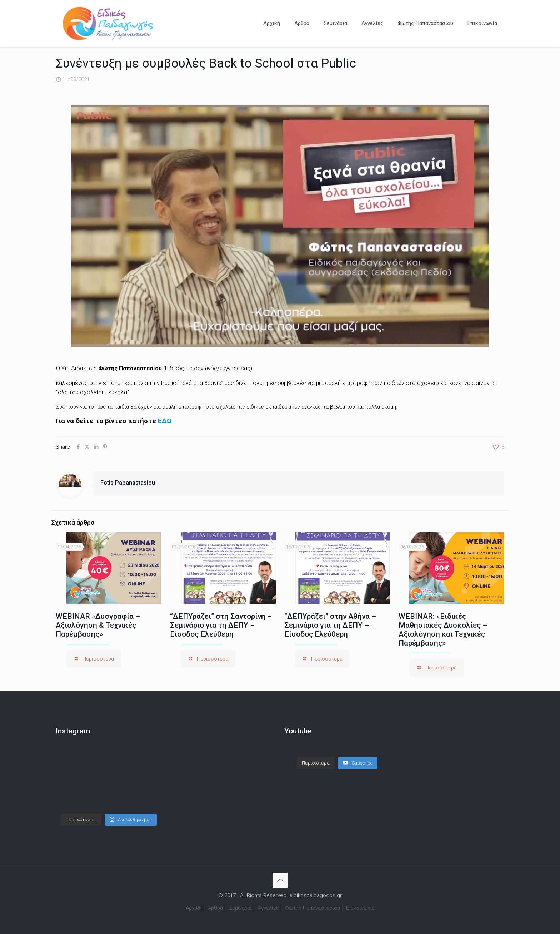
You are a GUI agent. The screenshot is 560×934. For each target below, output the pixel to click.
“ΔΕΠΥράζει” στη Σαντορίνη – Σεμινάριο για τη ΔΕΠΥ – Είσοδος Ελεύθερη (221, 625)
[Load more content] (316, 763)
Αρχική (194, 908)
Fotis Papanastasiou (128, 483)
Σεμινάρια (240, 908)
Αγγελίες (268, 908)
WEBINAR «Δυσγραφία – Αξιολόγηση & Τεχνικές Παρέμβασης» (98, 625)
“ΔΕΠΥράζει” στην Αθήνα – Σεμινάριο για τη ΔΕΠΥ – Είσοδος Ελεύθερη (330, 625)
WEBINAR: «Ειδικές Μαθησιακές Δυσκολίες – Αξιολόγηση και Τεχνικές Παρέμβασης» (443, 630)
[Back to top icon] (280, 880)
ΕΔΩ (165, 421)
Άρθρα (215, 908)
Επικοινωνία (360, 908)
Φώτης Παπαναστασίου (312, 908)
